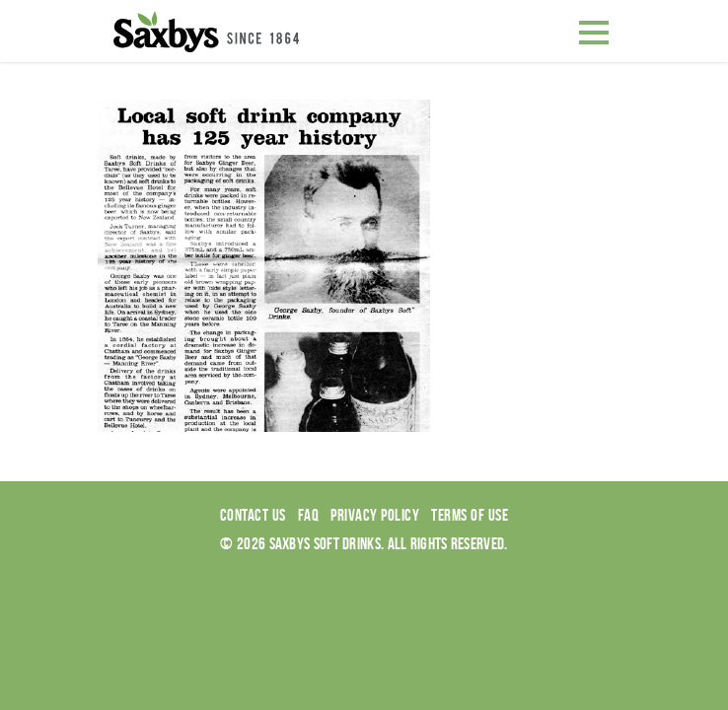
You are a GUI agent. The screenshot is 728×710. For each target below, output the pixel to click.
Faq (309, 515)
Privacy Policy (375, 515)
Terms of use (470, 515)
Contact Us (253, 515)
